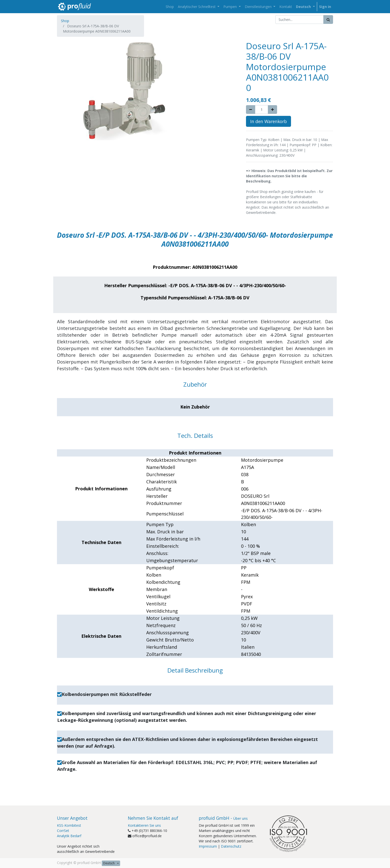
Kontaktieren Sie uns (144, 825)
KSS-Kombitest (69, 825)
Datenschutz (231, 846)
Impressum (208, 846)
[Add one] (272, 110)
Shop (65, 21)
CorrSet (63, 831)
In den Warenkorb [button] (268, 121)
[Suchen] (328, 20)
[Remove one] (251, 110)
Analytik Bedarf (69, 836)
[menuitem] (170, 7)
